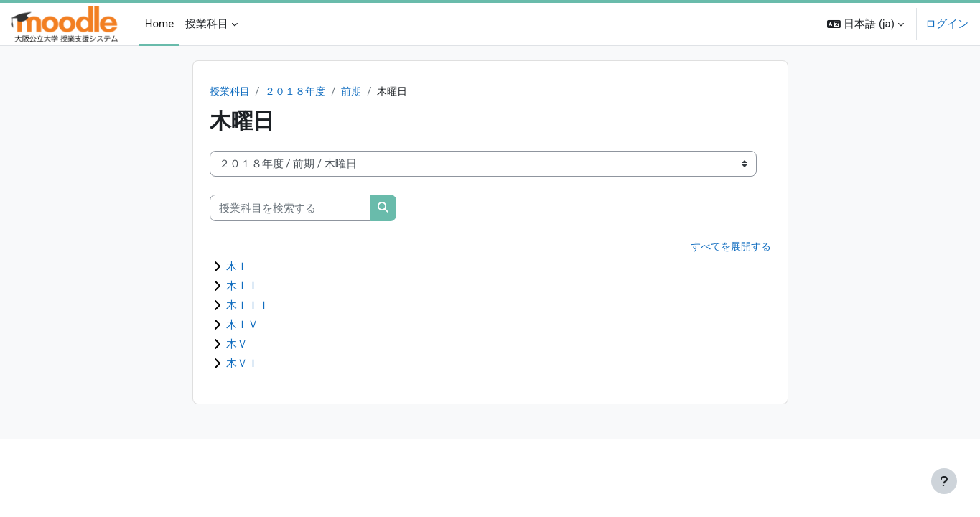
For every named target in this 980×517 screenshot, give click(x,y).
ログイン (947, 24)
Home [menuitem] (159, 24)
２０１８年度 (301, 92)
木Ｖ (237, 345)
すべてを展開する (728, 248)
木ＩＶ (242, 325)
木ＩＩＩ (248, 306)
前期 (360, 92)
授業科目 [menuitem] (207, 24)
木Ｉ (237, 267)
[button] (865, 24)
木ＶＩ (242, 364)
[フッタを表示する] (944, 481)
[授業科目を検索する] (290, 209)
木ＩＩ (242, 287)
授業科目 (231, 92)
